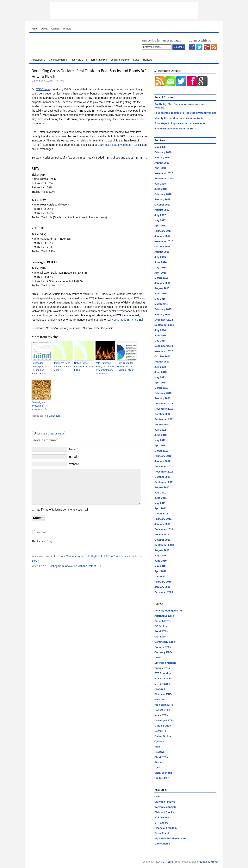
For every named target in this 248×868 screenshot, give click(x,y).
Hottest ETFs (38, 60)
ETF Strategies (99, 60)
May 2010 (160, 566)
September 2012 (164, 419)
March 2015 (161, 304)
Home (34, 29)
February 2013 (163, 393)
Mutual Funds (163, 726)
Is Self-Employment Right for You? (175, 129)
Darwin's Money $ (165, 807)
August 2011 (162, 487)
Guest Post (161, 699)
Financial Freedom (166, 828)
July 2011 (160, 493)
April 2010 (160, 571)
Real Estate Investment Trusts (121, 145)
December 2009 (164, 592)
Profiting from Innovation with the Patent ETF (75, 566)
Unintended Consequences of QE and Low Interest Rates (41, 368)
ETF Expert (161, 823)
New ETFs (160, 731)
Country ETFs (163, 647)
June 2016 (161, 262)
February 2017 (163, 231)
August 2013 (162, 362)
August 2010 (162, 550)
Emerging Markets (120, 60)
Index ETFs (161, 715)
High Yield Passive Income (170, 838)
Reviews (148, 60)
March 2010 (161, 576)
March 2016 (161, 278)
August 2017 (162, 210)
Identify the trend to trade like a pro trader (62, 367)
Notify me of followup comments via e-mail (62, 510)
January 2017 (162, 236)
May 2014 (160, 341)
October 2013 (162, 356)
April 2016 (160, 273)
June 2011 (161, 498)
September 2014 (164, 325)
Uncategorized (163, 773)
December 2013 (164, 346)
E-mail (74, 457)
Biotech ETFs (162, 621)
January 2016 (162, 283)
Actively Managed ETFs (168, 611)
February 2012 (163, 456)
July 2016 (160, 257)
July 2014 (160, 330)
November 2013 (164, 351)
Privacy (67, 29)
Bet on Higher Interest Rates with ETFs (84, 367)
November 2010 (164, 535)
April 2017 (160, 226)
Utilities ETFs (162, 778)
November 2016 (164, 241)
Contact (55, 29)
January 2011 (162, 524)
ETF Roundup (163, 673)
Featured (160, 689)
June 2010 (161, 561)
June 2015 (161, 294)
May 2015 (160, 299)
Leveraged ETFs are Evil (128, 320)
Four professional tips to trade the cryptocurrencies (185, 113)
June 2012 (161, 435)
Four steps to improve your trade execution (180, 123)
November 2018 (164, 173)
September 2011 (164, 482)
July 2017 (160, 215)
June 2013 (161, 372)
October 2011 (162, 477)
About (44, 29)
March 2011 (161, 514)
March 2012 (161, 451)
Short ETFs (161, 757)
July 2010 (160, 555)
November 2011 (164, 472)
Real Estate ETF (52, 416)
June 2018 (161, 189)
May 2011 (160, 503)
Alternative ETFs (164, 616)
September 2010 (164, 545)
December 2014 (164, 320)
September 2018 (164, 178)
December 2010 (164, 529)
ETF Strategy (162, 684)
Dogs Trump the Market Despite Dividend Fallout (125, 367)
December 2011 (164, 466)
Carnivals (160, 637)
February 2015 (163, 309)
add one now (57, 434)
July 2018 (160, 184)
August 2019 (162, 163)
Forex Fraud (162, 833)
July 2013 (160, 367)
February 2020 (163, 152)
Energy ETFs (162, 668)
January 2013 (162, 398)
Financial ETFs (163, 694)
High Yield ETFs (79, 60)
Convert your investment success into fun (40, 406)
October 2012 (162, 414)
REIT (157, 747)
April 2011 (160, 508)
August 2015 (162, 288)
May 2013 (160, 377)
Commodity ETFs (58, 60)
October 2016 (162, 247)
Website (74, 464)
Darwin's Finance (165, 802)
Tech (157, 768)
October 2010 (162, 540)
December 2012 (164, 404)
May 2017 (160, 220)
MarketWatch (162, 844)
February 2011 (163, 519)
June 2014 (161, 335)
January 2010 (162, 587)
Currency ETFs (163, 652)
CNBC (158, 796)
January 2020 (162, 157)
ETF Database (163, 817)
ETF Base (81, 45)
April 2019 (160, 168)
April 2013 (160, 383)
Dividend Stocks (164, 812)
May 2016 (160, 268)
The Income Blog (42, 541)
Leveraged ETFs (164, 720)
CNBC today (44, 89)
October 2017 (162, 205)
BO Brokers (161, 626)
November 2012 (164, 409)
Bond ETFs (161, 631)
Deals (136, 60)
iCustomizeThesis (209, 862)
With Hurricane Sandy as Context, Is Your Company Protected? (105, 368)
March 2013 (161, 388)
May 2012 (160, 440)
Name (74, 449)
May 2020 (160, 147)
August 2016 (162, 252)
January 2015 (162, 314)
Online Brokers (163, 736)
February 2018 (163, 194)
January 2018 (162, 199)
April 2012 (160, 445)
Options (159, 741)
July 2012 (160, 430)
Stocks (159, 762)
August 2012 (162, 424)
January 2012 (162, 461)
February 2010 (163, 582)
